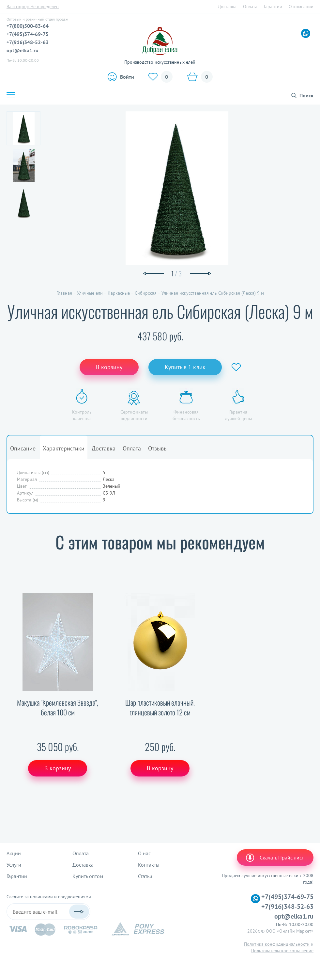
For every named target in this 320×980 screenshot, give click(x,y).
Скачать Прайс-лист (274, 857)
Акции (14, 853)
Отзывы (158, 448)
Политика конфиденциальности (277, 944)
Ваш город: (33, 7)
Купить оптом (88, 876)
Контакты (149, 865)
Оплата (250, 7)
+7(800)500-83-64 (28, 26)
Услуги (14, 865)
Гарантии (273, 7)
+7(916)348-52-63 (28, 42)
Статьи (145, 876)
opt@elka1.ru (23, 50)
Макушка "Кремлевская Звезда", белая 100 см (58, 707)
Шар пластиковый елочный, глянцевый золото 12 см (160, 707)
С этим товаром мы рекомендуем (160, 542)
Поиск (306, 95)
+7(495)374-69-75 (28, 34)
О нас (144, 853)
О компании (301, 7)
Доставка (227, 7)
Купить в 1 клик (185, 367)
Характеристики (64, 448)
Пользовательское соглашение (282, 951)
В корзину (109, 367)
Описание (23, 448)
